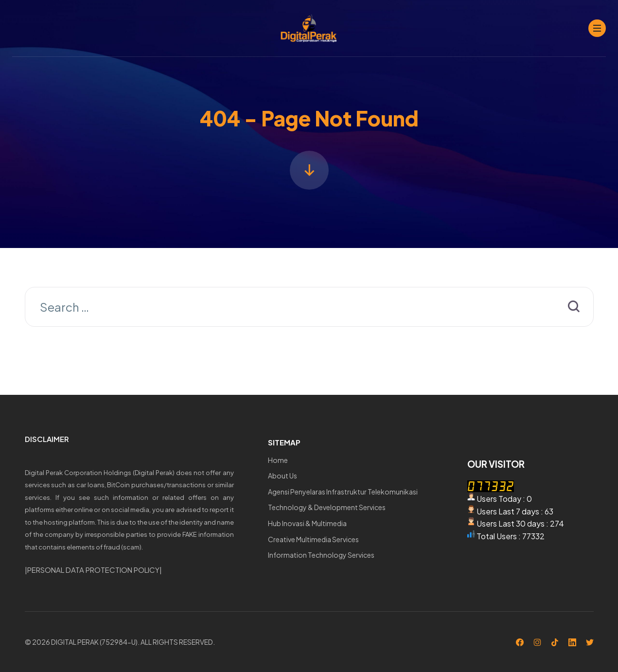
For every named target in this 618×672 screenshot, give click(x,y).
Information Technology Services (321, 555)
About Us (283, 476)
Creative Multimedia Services (313, 539)
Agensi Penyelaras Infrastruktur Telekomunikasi (343, 492)
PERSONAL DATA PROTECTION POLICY (93, 570)
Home (278, 460)
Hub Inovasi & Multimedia (307, 523)
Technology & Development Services (327, 507)
